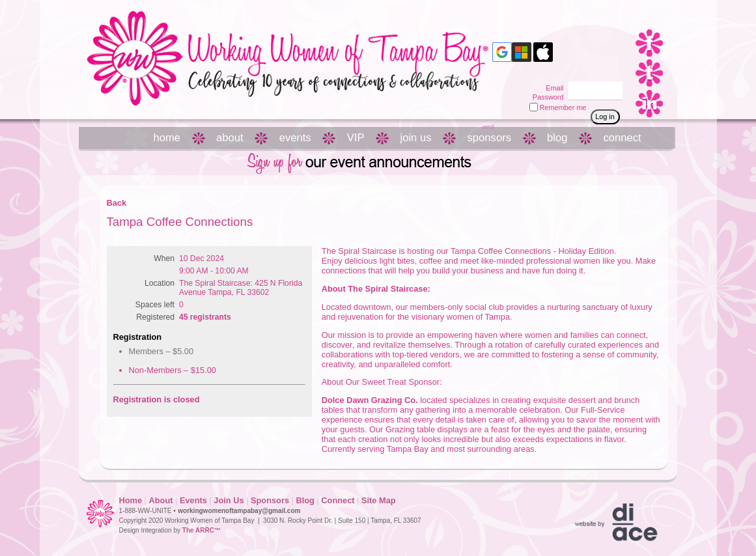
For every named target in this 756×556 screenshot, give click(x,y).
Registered (155, 317)
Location (160, 283)
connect (622, 138)
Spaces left (155, 305)
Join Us (229, 500)
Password (545, 97)
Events (193, 500)
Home (131, 500)
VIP (356, 138)
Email (552, 88)
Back (117, 203)
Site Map (379, 500)
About (161, 500)
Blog (305, 500)
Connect (338, 500)
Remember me (563, 107)
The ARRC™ (202, 530)
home (167, 138)
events (295, 138)
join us (415, 138)
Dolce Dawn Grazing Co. (370, 400)
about (230, 138)
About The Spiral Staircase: (376, 289)
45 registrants (205, 317)
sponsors (489, 138)
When (164, 258)
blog (557, 138)
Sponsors (270, 500)
